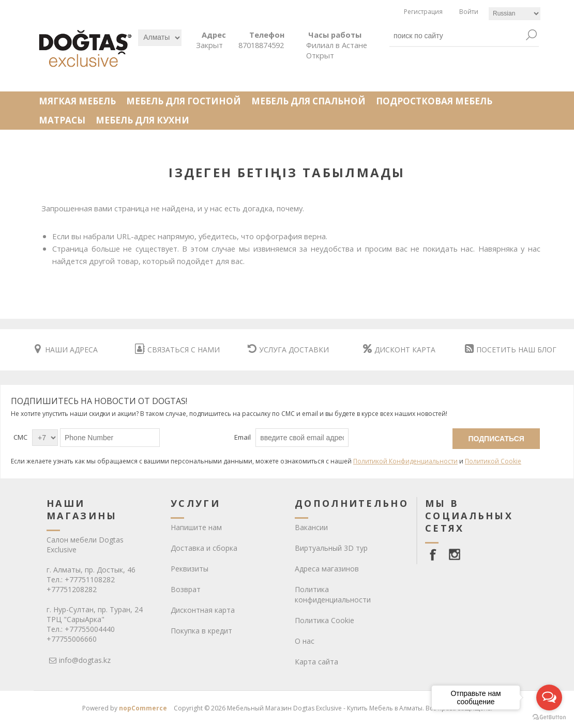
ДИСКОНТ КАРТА (399, 350)
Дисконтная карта (203, 610)
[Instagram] (455, 554)
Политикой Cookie (493, 461)
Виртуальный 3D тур (331, 548)
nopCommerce (143, 708)
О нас (305, 641)
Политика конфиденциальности (333, 594)
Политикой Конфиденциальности (405, 461)
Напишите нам (196, 527)
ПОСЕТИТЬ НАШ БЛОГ (511, 350)
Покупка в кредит (201, 631)
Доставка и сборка (204, 548)
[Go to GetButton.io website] (549, 717)
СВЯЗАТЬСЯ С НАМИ (177, 350)
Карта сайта (316, 662)
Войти (469, 12)
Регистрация (423, 12)
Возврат (186, 589)
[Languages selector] (515, 14)
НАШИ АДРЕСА (66, 350)
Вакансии (311, 527)
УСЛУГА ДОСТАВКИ (288, 350)
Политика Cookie (324, 620)
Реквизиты (190, 569)
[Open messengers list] (549, 698)
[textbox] (457, 36)
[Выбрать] (160, 38)
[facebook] (435, 554)
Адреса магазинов (327, 569)
